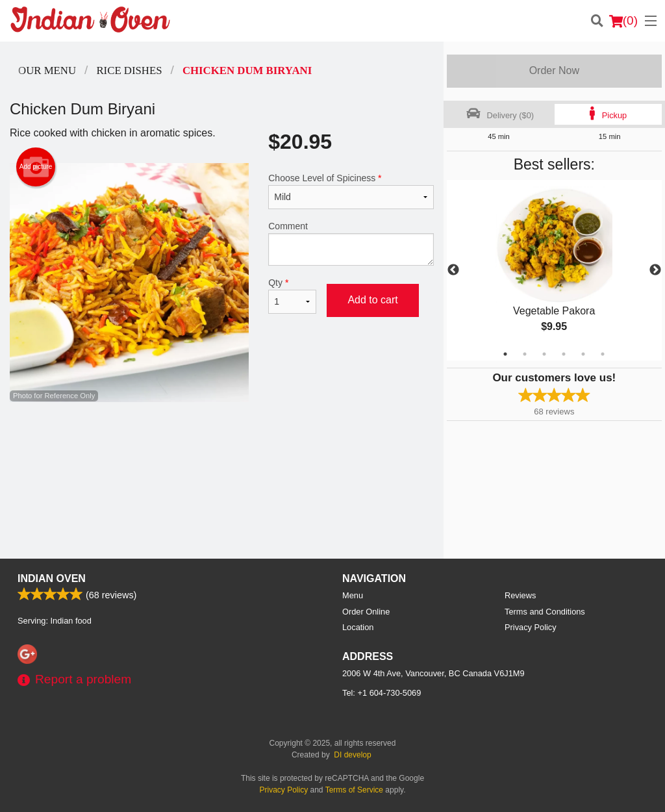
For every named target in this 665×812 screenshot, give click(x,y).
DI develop (352, 755)
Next (655, 270)
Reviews (520, 595)
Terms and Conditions (545, 612)
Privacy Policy (531, 627)
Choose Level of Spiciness (351, 191)
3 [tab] (544, 354)
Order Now (554, 70)
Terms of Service (354, 790)
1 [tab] (505, 354)
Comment (351, 243)
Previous (453, 270)
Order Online (366, 612)
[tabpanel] (554, 270)
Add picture (36, 167)
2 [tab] (525, 354)
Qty (292, 296)
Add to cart (372, 300)
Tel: (382, 693)
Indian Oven (52, 578)
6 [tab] (603, 354)
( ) (623, 21)
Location (358, 627)
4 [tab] (564, 354)
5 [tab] (583, 354)
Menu (353, 595)
